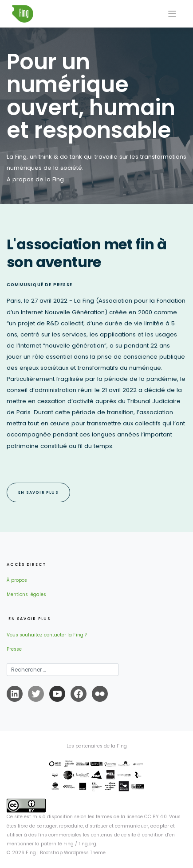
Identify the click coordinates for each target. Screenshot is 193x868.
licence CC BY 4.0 (147, 817)
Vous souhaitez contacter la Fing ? (47, 635)
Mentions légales (26, 594)
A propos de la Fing (35, 179)
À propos (17, 580)
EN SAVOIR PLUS (38, 492)
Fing (31, 853)
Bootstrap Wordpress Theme (73, 853)
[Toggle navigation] (172, 14)
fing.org (87, 844)
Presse (14, 649)
